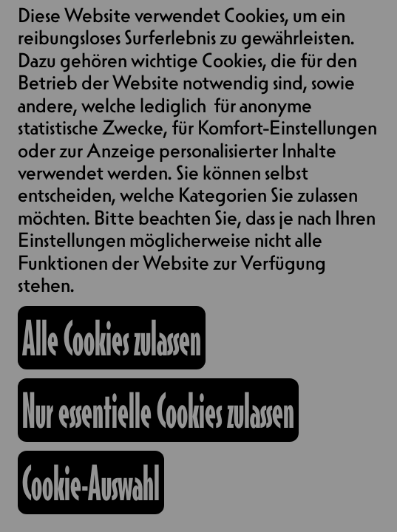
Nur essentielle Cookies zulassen (158, 410)
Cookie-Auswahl (91, 482)
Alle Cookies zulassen (112, 338)
